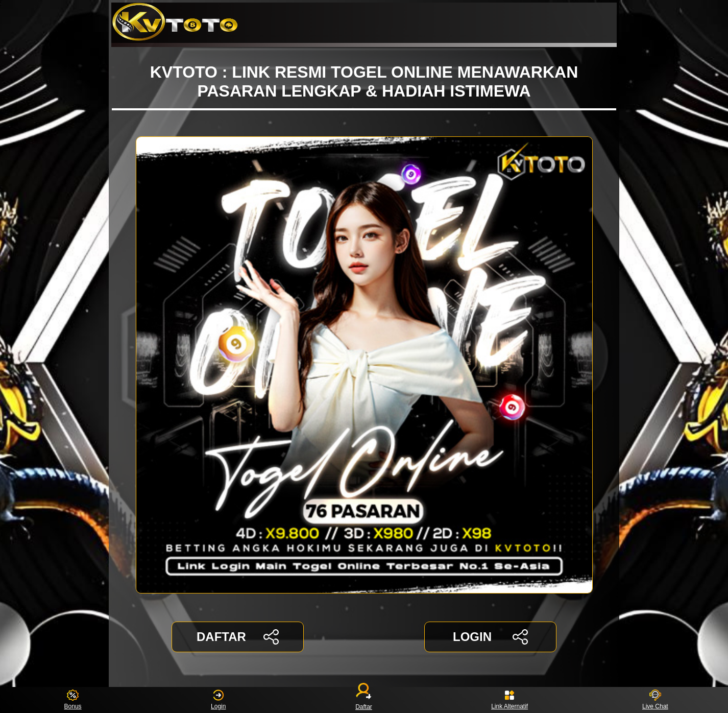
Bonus (73, 700)
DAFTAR (238, 637)
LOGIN (490, 637)
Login (218, 700)
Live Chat (655, 700)
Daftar (364, 700)
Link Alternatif (509, 700)
